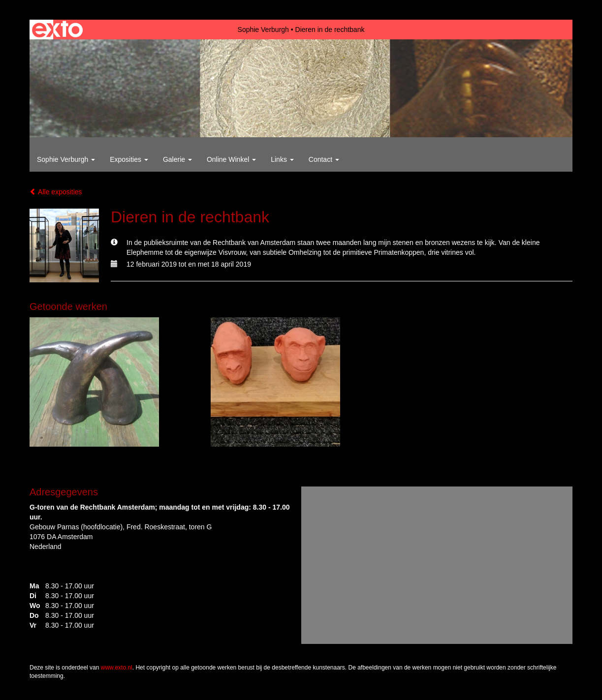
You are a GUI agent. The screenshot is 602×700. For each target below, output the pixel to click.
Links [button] (282, 159)
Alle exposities (56, 192)
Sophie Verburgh (263, 30)
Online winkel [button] (231, 159)
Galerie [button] (177, 159)
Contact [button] (324, 159)
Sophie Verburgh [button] (66, 159)
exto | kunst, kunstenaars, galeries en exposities (57, 30)
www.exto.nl (117, 668)
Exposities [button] (129, 159)
